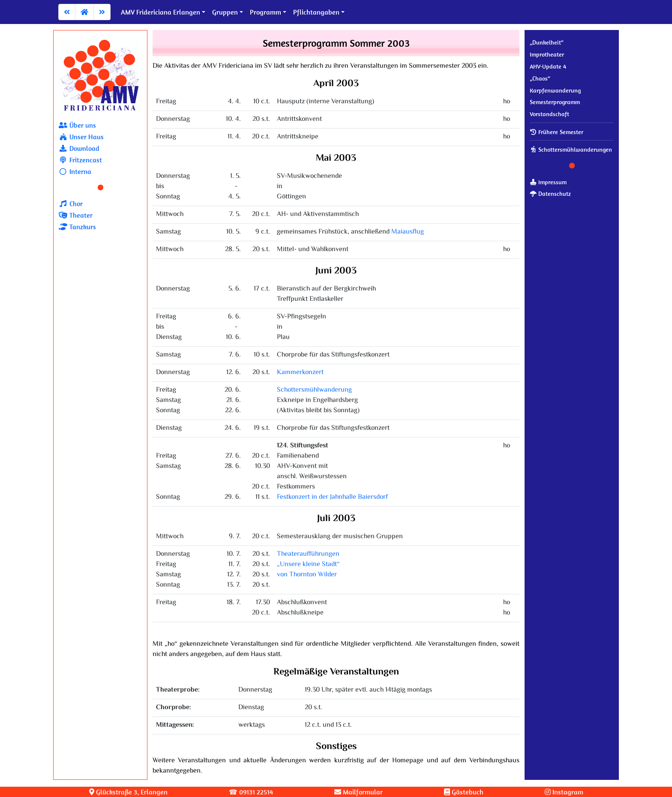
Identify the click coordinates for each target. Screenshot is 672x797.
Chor (71, 204)
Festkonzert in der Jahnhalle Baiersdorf (332, 497)
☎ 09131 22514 (251, 792)
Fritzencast (80, 160)
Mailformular (358, 792)
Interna (75, 171)
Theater (76, 215)
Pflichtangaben (316, 12)
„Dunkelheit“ (547, 42)
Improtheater (547, 54)
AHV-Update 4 (548, 66)
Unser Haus (81, 137)
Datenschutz (550, 194)
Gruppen (225, 12)
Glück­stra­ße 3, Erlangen (128, 792)
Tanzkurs (77, 227)
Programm (265, 12)
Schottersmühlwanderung (314, 390)
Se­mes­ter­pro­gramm (555, 102)
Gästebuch (464, 792)
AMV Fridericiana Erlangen (160, 12)
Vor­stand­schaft (549, 114)
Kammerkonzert (300, 373)
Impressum (548, 182)
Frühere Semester (556, 132)
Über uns (77, 125)
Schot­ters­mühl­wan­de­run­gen (571, 150)
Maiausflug (408, 232)
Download (79, 148)
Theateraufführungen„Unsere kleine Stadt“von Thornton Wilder (308, 565)
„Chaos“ (540, 78)
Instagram (564, 792)
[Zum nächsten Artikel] (102, 12)
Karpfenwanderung (555, 90)
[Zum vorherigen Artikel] (67, 12)
